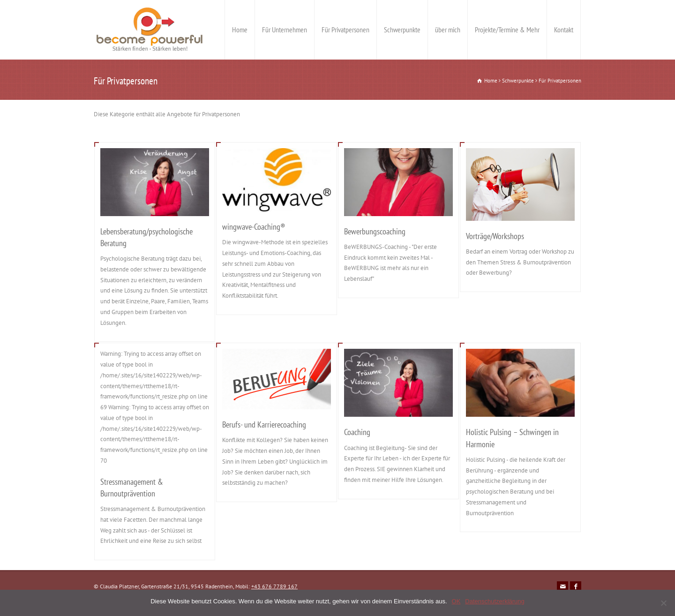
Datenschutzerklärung (495, 601)
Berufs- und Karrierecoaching (264, 424)
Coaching (357, 432)
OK (456, 601)
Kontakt (564, 30)
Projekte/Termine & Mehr (507, 30)
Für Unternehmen (285, 30)
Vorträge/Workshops (495, 236)
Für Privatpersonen (345, 30)
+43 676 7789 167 (274, 586)
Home (240, 30)
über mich (448, 30)
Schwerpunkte (402, 30)
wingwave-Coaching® (254, 227)
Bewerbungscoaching (375, 231)
